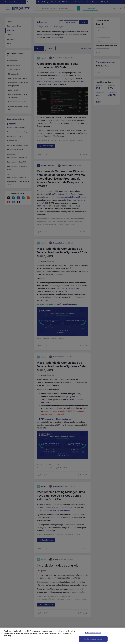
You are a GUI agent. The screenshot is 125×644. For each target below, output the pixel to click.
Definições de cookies (93, 634)
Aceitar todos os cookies (93, 640)
